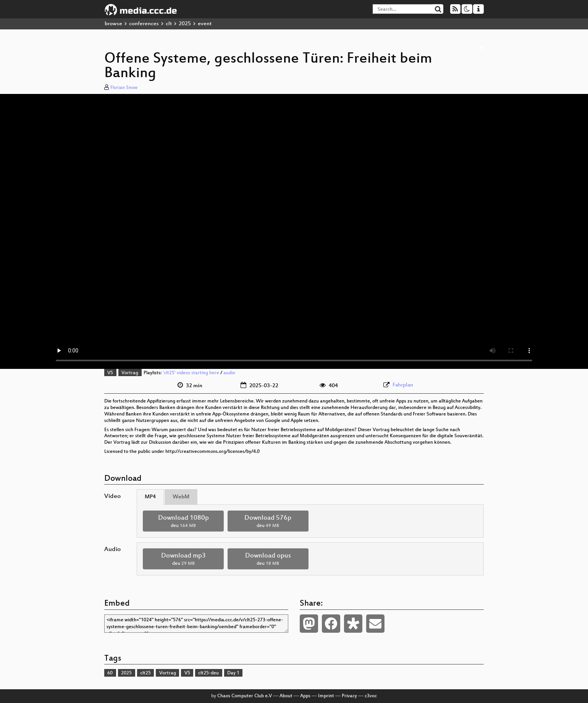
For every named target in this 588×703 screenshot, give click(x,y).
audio (229, 373)
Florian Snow (124, 88)
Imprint (326, 696)
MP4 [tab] (150, 497)
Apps (305, 696)
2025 (185, 24)
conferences (144, 24)
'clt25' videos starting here (191, 373)
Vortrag (130, 373)
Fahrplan (403, 385)
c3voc (371, 696)
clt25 (145, 673)
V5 (110, 373)
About (286, 696)
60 (110, 673)
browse (113, 24)
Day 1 (233, 673)
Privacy (349, 696)
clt (169, 24)
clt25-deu (208, 673)
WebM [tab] (181, 497)
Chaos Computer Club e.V (245, 696)
